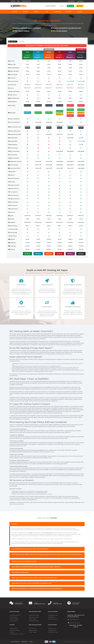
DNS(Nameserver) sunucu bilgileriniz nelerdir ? (24, 561)
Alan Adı (15, 12)
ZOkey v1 (12, 632)
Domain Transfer (14, 619)
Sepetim (80, 6)
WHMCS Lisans (53, 630)
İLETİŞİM (79, 12)
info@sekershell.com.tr (74, 623)
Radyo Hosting (33, 630)
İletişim (31, 642)
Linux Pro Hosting (34, 617)
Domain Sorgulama (15, 615)
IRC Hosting (33, 628)
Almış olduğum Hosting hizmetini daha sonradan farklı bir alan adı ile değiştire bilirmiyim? (36, 567)
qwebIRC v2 (38, 113)
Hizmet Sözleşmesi (15, 642)
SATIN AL (27, 254)
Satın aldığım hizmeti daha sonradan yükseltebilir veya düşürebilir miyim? (32, 583)
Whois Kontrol (14, 621)
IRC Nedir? (15, 524)
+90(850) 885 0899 (73, 620)
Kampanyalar (80, 1)
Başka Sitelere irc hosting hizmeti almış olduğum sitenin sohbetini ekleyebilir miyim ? (35, 578)
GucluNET (79, 625)
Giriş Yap (70, 6)
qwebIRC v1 (27, 113)
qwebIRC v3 (60, 114)
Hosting (26, 12)
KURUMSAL (68, 12)
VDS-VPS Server (53, 619)
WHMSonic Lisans (53, 632)
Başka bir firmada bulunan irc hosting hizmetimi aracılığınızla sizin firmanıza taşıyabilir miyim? (37, 589)
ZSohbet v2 (70, 105)
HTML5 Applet (27, 105)
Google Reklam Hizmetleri (17, 634)
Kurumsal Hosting (34, 621)
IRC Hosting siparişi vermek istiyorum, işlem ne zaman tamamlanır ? (30, 549)
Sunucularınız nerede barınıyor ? (20, 572)
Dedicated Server (53, 615)
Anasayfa (13, 1)
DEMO (27, 128)
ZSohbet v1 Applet (15, 630)
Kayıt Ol (62, 6)
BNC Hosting (33, 632)
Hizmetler (58, 12)
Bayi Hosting (33, 619)
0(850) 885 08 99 (26, 1)
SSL (47, 12)
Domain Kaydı (14, 617)
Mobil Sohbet (14, 628)
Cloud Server (52, 617)
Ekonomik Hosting (34, 615)
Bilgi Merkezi (72, 1)
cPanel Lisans (52, 628)
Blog (19, 1)
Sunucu (36, 12)
